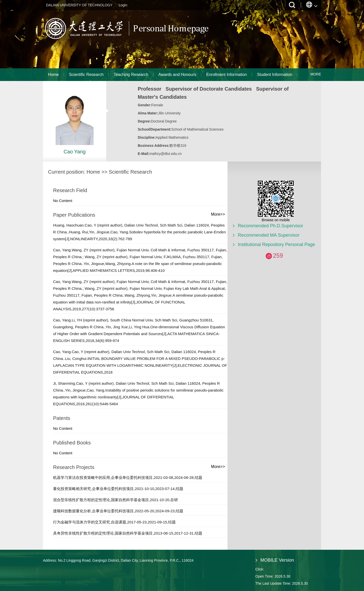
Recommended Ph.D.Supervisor (270, 226)
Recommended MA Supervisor (269, 235)
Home (53, 75)
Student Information (275, 75)
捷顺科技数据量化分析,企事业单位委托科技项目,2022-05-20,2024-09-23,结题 (118, 511)
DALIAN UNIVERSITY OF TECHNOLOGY (79, 5)
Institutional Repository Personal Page (276, 244)
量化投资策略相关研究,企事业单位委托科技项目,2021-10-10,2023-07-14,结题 (118, 489)
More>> (218, 214)
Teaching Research (131, 75)
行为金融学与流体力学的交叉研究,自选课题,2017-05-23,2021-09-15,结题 (114, 522)
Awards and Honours (177, 75)
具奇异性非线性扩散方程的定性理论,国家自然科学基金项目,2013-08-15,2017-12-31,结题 (128, 533)
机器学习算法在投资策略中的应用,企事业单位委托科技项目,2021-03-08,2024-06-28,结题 (128, 477)
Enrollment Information (227, 75)
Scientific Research (86, 75)
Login (123, 5)
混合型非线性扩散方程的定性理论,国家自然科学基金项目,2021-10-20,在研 (116, 500)
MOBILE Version (277, 560)
